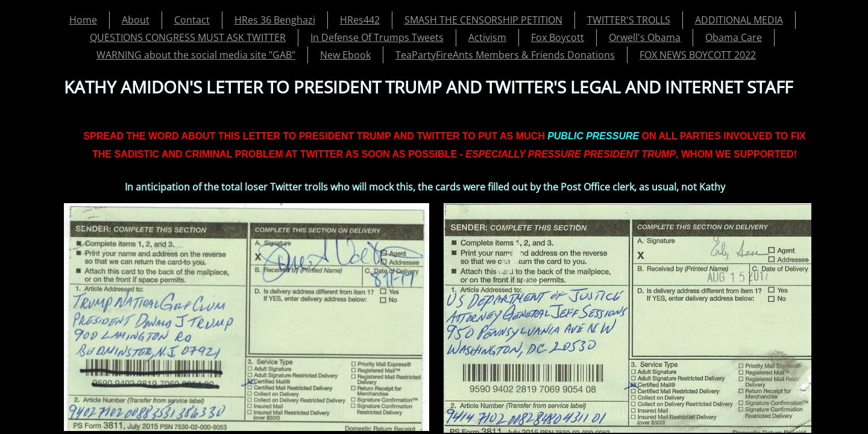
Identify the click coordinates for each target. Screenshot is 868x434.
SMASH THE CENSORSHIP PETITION (483, 20)
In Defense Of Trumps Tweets (377, 37)
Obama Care (734, 37)
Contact (192, 20)
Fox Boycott (558, 37)
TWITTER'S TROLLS (629, 20)
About (136, 20)
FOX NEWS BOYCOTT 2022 (698, 55)
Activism (487, 37)
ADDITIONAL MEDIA (739, 20)
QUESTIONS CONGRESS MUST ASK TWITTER (188, 37)
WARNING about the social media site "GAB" (196, 55)
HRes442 (360, 20)
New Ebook (345, 55)
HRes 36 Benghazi (275, 20)
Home (83, 20)
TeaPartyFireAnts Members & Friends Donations (505, 55)
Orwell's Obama (645, 37)
